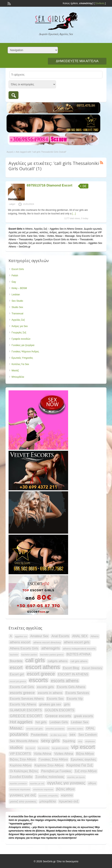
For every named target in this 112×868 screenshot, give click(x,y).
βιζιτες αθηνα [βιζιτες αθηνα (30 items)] (65, 789)
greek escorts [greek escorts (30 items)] (84, 716)
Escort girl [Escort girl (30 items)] (17, 674)
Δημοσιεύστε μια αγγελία (77, 61)
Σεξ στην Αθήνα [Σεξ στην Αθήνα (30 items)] (86, 771)
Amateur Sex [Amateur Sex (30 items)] (39, 636)
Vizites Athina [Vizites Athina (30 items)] (64, 754)
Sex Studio (17, 301)
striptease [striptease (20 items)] (90, 741)
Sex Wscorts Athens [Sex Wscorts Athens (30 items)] (24, 741)
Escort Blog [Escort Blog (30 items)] (71, 668)
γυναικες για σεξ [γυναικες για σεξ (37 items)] (23, 795)
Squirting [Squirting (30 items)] (69, 741)
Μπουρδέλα (18, 377)
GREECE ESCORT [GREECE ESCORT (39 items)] (26, 716)
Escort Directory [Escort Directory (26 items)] (92, 668)
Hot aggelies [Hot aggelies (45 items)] (21, 722)
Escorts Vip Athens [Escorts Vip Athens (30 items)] (23, 704)
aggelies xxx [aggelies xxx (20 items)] (21, 636)
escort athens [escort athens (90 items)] (43, 667)
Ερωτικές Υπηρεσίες (22, 358)
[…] (74, 214)
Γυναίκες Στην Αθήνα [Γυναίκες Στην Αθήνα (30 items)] (53, 759)
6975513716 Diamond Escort (50, 185)
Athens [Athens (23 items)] (95, 636)
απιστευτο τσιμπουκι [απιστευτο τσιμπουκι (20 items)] (43, 789)
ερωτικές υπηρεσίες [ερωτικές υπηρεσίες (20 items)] (49, 796)
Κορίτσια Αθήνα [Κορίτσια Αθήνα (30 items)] (21, 765)
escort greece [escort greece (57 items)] (41, 674)
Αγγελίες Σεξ (18, 320)
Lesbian (16, 295)
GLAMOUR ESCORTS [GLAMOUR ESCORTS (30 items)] (26, 710)
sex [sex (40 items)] (72, 734)
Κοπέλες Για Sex (20, 364)
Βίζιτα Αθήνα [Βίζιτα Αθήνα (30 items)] (85, 754)
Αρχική (10, 152)
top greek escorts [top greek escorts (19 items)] (60, 748)
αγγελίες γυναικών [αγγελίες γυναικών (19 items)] (18, 783)
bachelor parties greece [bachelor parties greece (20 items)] (52, 655)
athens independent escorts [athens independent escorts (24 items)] (79, 649)
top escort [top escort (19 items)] (30, 748)
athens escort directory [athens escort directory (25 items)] (47, 642)
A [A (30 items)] (11, 636)
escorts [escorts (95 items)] (38, 680)
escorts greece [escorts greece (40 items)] (22, 693)
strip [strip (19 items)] (80, 741)
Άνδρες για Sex (20, 326)
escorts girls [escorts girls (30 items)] (45, 687)
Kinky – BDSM (19, 288)
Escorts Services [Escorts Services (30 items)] (77, 693)
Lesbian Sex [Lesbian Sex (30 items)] (80, 722)
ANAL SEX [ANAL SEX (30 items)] (80, 636)
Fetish (15, 276)
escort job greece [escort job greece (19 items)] (18, 681)
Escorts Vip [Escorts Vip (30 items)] (75, 699)
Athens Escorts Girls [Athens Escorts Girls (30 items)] (24, 648)
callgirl (12, 204)
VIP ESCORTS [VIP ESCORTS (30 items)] (20, 754)
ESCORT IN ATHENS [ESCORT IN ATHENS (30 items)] (73, 674)
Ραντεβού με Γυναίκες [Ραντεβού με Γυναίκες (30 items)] (56, 771)
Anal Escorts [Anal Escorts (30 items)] (60, 636)
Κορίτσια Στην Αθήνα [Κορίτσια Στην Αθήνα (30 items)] (49, 765)
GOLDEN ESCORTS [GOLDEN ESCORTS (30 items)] (60, 710)
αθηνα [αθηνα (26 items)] (92, 783)
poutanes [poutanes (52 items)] (19, 734)
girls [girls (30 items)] (67, 704)
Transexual (17, 314)
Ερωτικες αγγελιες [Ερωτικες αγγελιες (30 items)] (84, 759)
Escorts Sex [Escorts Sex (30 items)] (55, 699)
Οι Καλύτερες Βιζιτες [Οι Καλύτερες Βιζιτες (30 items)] (24, 771)
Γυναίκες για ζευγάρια (23, 345)
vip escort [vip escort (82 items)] (83, 747)
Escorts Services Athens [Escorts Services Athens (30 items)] (27, 699)
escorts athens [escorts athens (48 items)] (65, 681)
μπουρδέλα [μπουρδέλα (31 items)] (48, 801)
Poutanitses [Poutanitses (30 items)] (39, 735)
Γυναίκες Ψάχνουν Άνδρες (25, 352)
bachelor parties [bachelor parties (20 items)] (29, 655)
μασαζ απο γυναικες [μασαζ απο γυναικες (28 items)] (23, 801)
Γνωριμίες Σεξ (19, 333)
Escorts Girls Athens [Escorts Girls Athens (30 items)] (71, 687)
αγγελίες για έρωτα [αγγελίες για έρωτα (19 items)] (76, 777)
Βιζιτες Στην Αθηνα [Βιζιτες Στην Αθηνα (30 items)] (23, 759)
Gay (14, 282)
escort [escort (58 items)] (16, 667)
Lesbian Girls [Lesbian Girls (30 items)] (59, 722)
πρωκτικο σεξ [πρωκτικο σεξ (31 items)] (69, 801)
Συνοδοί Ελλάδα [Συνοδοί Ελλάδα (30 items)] (21, 777)
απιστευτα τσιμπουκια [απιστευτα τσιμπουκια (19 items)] (20, 789)
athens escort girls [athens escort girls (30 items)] (77, 642)
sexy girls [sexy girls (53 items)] (50, 741)
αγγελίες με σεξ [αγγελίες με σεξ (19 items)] (37, 783)
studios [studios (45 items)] (16, 747)
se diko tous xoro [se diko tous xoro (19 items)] (58, 735)
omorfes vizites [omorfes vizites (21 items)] (75, 729)
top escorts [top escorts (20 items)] (44, 748)
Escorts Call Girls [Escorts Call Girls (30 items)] (22, 687)
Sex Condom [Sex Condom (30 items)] (88, 735)
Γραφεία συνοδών (21, 339)
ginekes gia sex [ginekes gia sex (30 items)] (50, 704)
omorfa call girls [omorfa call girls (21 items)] (35, 729)
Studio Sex (17, 307)
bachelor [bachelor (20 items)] (14, 655)
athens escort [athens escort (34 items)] (20, 642)
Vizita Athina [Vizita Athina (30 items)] (43, 754)
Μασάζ (15, 371)
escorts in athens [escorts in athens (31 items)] (50, 693)
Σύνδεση (100, 3)
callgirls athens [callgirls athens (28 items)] (58, 661)
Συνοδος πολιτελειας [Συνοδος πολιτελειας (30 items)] (50, 777)
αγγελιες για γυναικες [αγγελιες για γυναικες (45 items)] (66, 783)
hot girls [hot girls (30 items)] (41, 722)
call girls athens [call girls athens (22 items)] (79, 661)
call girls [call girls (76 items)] (35, 660)
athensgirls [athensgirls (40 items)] (51, 648)
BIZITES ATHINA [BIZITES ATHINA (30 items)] (79, 654)
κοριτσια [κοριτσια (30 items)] (67, 795)
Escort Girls (18, 269)
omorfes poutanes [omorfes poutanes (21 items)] (55, 729)
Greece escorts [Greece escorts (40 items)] (58, 716)
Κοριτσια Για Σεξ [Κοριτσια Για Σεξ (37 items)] (80, 765)
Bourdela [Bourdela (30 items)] (16, 661)
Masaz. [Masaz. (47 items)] (16, 728)
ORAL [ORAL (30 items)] (90, 728)
